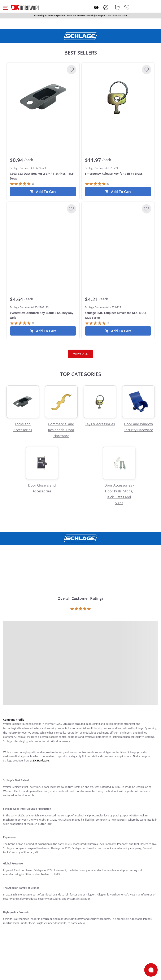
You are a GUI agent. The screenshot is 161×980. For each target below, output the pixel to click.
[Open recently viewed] (96, 7)
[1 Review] (97, 184)
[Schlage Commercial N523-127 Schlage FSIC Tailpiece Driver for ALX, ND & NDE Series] (118, 237)
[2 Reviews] (22, 184)
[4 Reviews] (22, 323)
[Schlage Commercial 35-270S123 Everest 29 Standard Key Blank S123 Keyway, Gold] (43, 237)
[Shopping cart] (117, 7)
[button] (6, 7)
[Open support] (151, 970)
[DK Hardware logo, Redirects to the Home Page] (25, 7)
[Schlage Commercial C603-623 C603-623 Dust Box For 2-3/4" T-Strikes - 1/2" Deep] (43, 97)
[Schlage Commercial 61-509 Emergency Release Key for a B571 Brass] (118, 97)
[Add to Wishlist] (71, 70)
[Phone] (127, 7)
